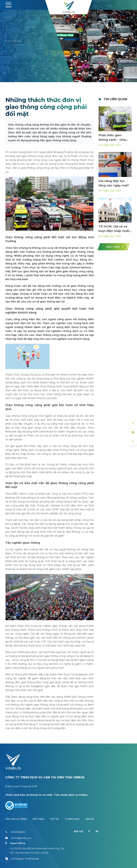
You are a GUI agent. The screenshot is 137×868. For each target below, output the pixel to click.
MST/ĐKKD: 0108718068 (22, 859)
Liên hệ (90, 819)
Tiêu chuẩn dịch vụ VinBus (71, 795)
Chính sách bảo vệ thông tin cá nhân (29, 795)
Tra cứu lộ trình (16, 819)
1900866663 (15, 832)
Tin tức (13, 41)
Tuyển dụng (72, 819)
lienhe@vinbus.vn (18, 838)
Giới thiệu (38, 819)
